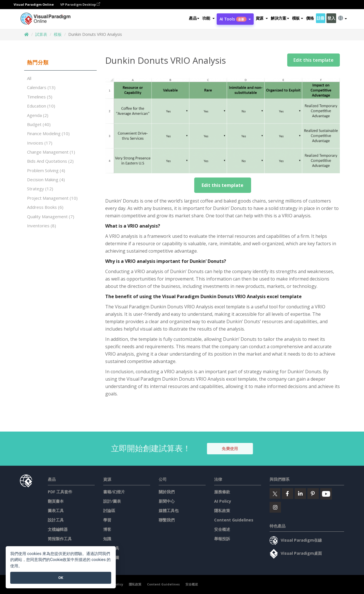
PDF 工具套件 (60, 492)
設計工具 (56, 520)
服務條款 (222, 492)
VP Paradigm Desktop (80, 4)
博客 (107, 529)
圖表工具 (56, 511)
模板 (58, 34)
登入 (331, 18)
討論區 (109, 511)
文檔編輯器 (58, 529)
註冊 (321, 18)
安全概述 (222, 529)
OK (61, 578)
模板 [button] (298, 18)
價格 (310, 18)
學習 (107, 520)
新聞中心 (167, 501)
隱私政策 (222, 511)
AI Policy (223, 501)
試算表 (41, 34)
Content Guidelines (234, 520)
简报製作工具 (60, 539)
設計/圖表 (112, 501)
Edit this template (314, 60)
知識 (107, 539)
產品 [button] (194, 18)
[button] (208, 18)
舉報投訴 (222, 539)
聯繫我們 (167, 520)
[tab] (60, 63)
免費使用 (234, 448)
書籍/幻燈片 (114, 492)
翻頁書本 (56, 501)
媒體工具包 (169, 511)
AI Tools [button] (235, 19)
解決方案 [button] (280, 18)
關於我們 (167, 492)
